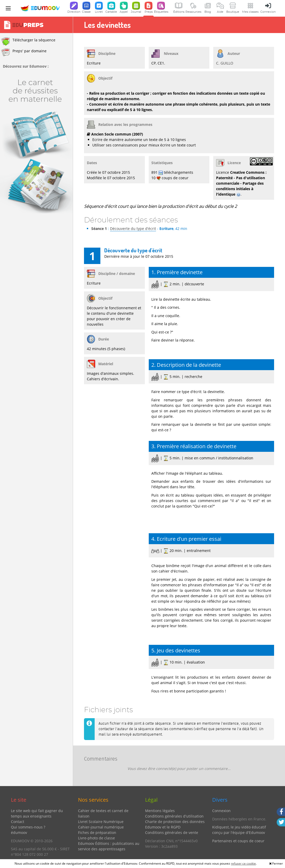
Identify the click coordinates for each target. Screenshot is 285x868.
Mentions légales (160, 811)
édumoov (19, 832)
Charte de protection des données (175, 822)
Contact (18, 822)
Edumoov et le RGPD (163, 827)
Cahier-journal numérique (101, 827)
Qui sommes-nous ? (28, 827)
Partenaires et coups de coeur (238, 841)
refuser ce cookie (243, 863)
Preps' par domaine (24, 52)
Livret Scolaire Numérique (101, 822)
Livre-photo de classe (96, 838)
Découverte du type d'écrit (133, 229)
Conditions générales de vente (172, 832)
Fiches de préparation (97, 832)
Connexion (221, 811)
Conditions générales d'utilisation (174, 816)
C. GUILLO (225, 63)
